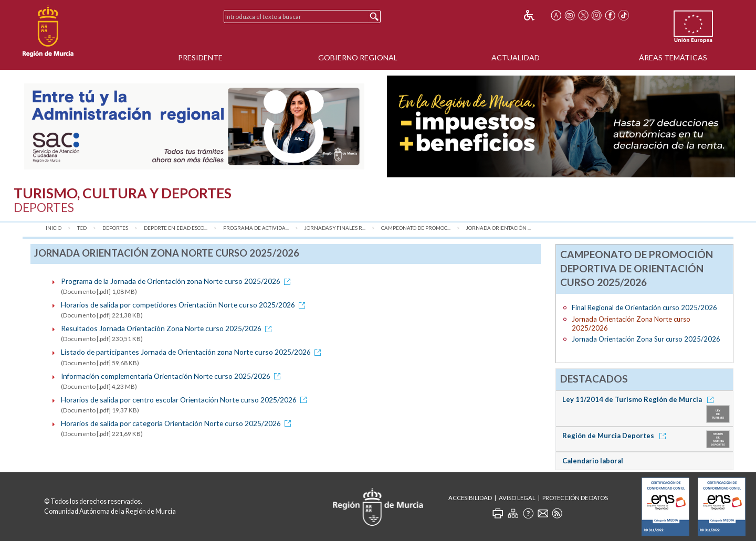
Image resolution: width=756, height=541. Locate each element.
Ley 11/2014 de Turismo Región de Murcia (640, 399)
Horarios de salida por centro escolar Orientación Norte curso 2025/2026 (186, 400)
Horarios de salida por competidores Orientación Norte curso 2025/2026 (185, 305)
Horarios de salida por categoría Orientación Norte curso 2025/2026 (178, 423)
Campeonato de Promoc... (416, 228)
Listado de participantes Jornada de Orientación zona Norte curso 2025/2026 (193, 352)
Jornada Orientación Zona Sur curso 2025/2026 (646, 339)
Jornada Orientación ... (498, 228)
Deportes (115, 228)
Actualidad (516, 57)
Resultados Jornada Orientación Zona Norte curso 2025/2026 (168, 328)
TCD (82, 228)
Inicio (54, 228)
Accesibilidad (470, 498)
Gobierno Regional (358, 57)
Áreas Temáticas (673, 57)
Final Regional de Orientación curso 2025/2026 (644, 307)
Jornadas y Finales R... (335, 228)
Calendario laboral (593, 461)
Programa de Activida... (256, 228)
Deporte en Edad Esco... (176, 228)
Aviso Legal (517, 498)
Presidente (200, 57)
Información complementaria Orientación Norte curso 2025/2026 (172, 376)
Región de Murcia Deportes (616, 436)
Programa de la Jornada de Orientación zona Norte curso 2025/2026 (177, 281)
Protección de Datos (575, 498)
